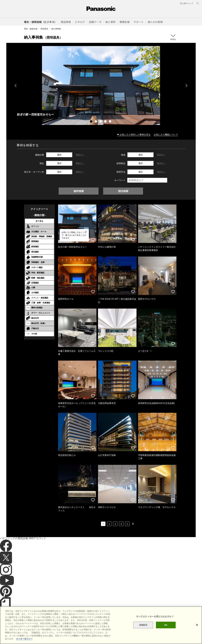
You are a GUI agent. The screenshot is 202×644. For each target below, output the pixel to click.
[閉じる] (197, 632)
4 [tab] (106, 122)
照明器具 (44, 29)
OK (166, 633)
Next (187, 86)
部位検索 (123, 191)
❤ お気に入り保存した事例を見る (134, 135)
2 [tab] (96, 122)
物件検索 (79, 191)
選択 (59, 155)
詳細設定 (143, 633)
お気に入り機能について (166, 135)
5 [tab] (110, 122)
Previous (15, 86)
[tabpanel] (101, 85)
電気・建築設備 (31, 29)
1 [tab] (92, 122)
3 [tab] (101, 122)
